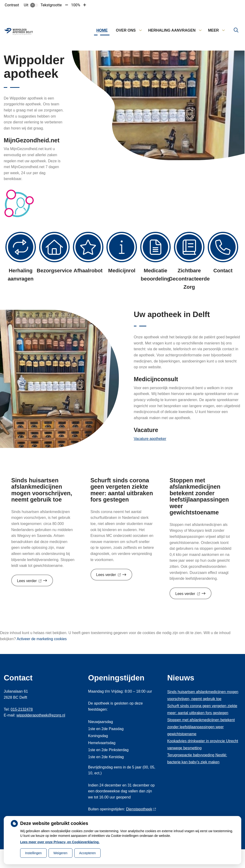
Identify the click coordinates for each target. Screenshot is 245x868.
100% (76, 5)
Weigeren (60, 853)
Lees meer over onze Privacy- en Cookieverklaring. (60, 842)
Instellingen (33, 853)
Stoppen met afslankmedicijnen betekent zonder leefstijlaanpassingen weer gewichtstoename (201, 727)
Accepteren (88, 853)
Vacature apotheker (150, 439)
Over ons (126, 30)
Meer (213, 30)
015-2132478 (22, 709)
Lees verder (35, 582)
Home (102, 30)
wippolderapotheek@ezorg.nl (41, 715)
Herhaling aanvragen (172, 30)
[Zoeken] (236, 30)
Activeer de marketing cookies (42, 639)
